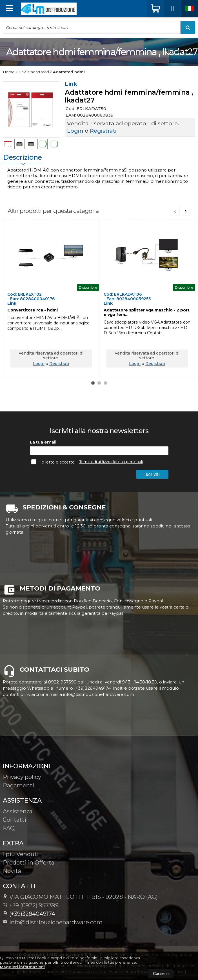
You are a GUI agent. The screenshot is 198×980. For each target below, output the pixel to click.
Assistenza (18, 811)
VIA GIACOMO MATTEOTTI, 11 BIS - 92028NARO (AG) (80, 897)
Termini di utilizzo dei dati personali (111, 462)
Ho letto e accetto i (54, 462)
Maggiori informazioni (22, 967)
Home (9, 72)
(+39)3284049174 (29, 914)
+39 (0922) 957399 (34, 905)
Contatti (15, 820)
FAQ (9, 828)
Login (75, 131)
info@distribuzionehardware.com (53, 922)
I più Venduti (21, 854)
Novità (12, 871)
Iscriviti (152, 474)
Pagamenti (18, 785)
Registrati (103, 131)
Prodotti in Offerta (29, 863)
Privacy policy (22, 777)
